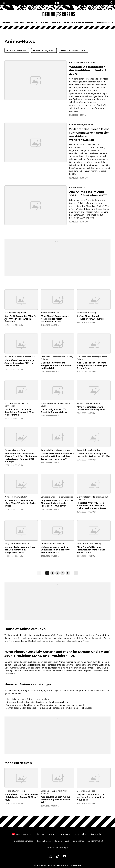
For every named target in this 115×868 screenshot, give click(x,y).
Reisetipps (55, 708)
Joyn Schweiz (22, 834)
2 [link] (52, 573)
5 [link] (68, 573)
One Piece (87, 662)
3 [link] (57, 573)
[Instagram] (50, 856)
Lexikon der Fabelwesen (81, 708)
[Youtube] (65, 856)
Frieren (22, 671)
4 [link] (63, 573)
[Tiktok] (57, 856)
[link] (76, 573)
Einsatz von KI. (78, 705)
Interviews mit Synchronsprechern (51, 702)
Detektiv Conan (18, 668)
